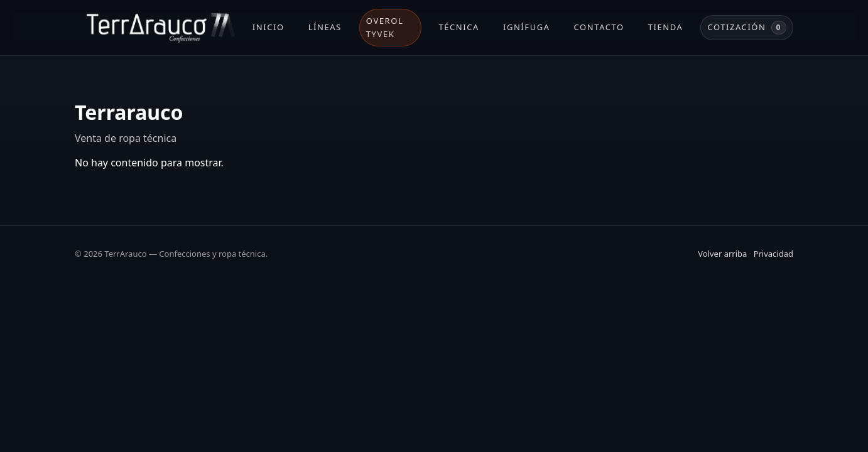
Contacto (599, 27)
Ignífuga (527, 27)
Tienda (666, 27)
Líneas (325, 27)
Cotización (747, 28)
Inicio (269, 27)
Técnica (459, 27)
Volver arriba (722, 254)
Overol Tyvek (385, 27)
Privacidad (773, 254)
